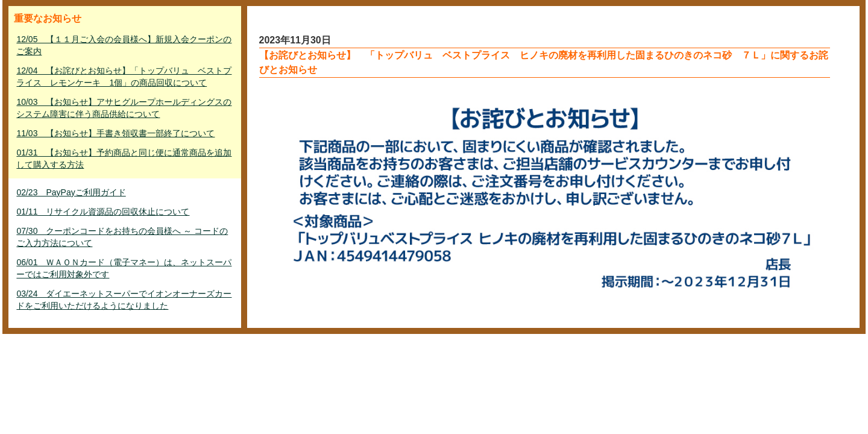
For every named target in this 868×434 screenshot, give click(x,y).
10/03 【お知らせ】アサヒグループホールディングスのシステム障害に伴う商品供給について (124, 108)
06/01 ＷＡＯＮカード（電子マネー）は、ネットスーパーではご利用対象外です (124, 268)
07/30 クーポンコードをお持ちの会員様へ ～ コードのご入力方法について (122, 237)
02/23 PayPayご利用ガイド (71, 192)
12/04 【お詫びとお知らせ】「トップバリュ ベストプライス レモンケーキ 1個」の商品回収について (124, 77)
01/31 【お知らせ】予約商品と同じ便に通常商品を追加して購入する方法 (124, 159)
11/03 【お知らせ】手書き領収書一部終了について (115, 133)
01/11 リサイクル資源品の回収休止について (103, 212)
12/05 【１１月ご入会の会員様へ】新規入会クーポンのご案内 (124, 45)
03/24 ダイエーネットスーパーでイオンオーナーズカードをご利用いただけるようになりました (124, 300)
